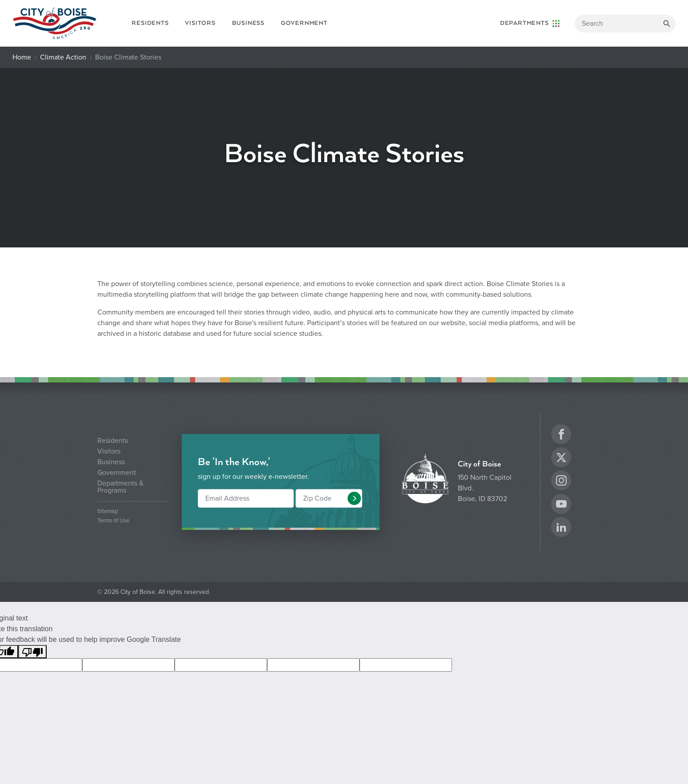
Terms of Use (113, 521)
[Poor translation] (32, 652)
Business (248, 23)
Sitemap (108, 511)
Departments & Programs (120, 487)
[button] (354, 498)
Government (304, 23)
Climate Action (63, 57)
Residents (150, 23)
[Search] (625, 24)
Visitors (200, 23)
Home (22, 57)
